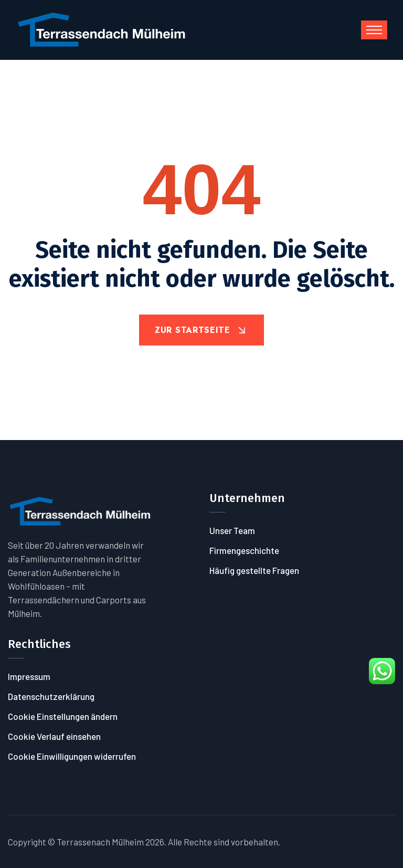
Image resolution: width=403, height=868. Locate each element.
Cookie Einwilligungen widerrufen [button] (72, 756)
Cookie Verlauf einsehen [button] (54, 736)
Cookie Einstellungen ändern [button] (63, 716)
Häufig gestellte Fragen (254, 570)
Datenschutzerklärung (51, 696)
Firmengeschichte (244, 550)
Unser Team (232, 530)
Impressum (29, 676)
